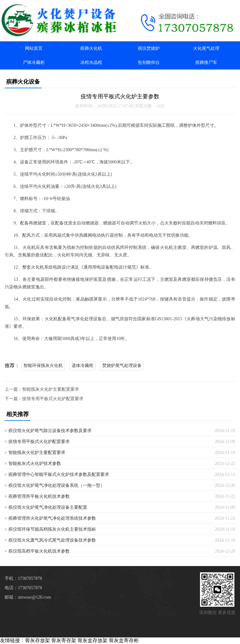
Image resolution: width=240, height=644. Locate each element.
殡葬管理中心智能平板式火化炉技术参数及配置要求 (59, 474)
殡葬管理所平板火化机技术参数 (39, 496)
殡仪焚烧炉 (149, 48)
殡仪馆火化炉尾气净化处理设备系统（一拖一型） (57, 485)
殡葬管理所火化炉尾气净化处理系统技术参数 (52, 518)
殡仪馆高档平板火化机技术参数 (39, 551)
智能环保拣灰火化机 (43, 366)
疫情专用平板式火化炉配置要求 (53, 399)
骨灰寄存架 (64, 640)
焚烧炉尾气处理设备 (122, 366)
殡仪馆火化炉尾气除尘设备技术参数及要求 (50, 431)
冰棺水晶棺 (91, 62)
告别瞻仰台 (149, 62)
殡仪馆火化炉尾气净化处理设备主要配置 (48, 507)
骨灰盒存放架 (92, 640)
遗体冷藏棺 (82, 366)
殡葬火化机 (91, 48)
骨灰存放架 (37, 640)
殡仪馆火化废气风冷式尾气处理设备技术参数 (52, 540)
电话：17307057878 (23, 588)
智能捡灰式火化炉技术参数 (35, 464)
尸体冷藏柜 (34, 62)
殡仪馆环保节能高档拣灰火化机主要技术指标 (52, 529)
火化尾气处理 (206, 48)
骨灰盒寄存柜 (124, 640)
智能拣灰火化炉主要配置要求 (51, 389)
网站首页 (34, 48)
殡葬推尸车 (206, 62)
